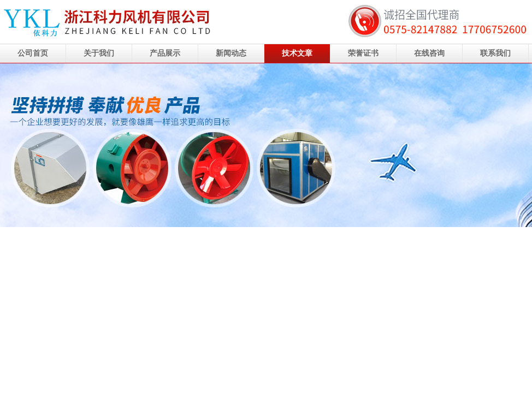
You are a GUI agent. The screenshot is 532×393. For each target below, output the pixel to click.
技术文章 (297, 53)
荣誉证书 (363, 53)
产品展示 (165, 53)
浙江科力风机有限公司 (266, 145)
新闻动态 (231, 53)
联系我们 (495, 53)
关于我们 (99, 53)
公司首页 (33, 53)
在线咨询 (429, 53)
